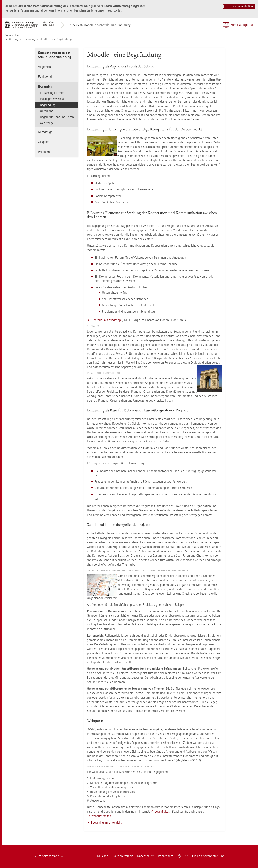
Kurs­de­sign (45, 132)
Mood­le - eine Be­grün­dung (56, 39)
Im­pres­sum (166, 856)
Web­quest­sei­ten (101, 816)
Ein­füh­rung (11, 39)
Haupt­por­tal (113, 10)
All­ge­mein (44, 67)
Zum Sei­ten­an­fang (49, 856)
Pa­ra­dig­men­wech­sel (53, 99)
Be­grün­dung (48, 105)
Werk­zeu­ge (47, 123)
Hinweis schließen (239, 6)
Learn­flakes (162, 811)
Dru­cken (103, 856)
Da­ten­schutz (145, 856)
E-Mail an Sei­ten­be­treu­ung (205, 856)
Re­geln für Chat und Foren (57, 117)
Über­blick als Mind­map (106, 320)
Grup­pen (44, 142)
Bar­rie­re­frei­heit (123, 856)
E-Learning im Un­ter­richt (106, 823)
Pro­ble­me (44, 152)
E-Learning (29, 39)
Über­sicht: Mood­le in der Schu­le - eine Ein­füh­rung (100, 25)
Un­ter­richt (46, 111)
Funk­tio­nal (45, 77)
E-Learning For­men (52, 93)
